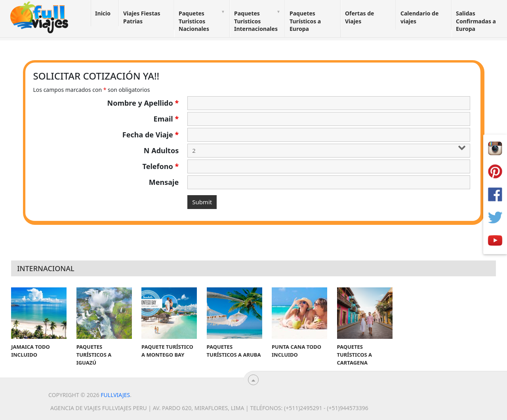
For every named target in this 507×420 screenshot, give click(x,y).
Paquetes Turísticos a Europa (305, 21)
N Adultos (161, 150)
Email (166, 119)
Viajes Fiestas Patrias (142, 17)
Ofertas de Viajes (359, 17)
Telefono (161, 166)
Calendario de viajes (419, 17)
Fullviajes (115, 395)
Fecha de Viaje (151, 135)
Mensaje (164, 182)
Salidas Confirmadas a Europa (476, 21)
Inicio (103, 13)
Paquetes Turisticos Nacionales (194, 21)
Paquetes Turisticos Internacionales (256, 21)
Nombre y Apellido (143, 103)
